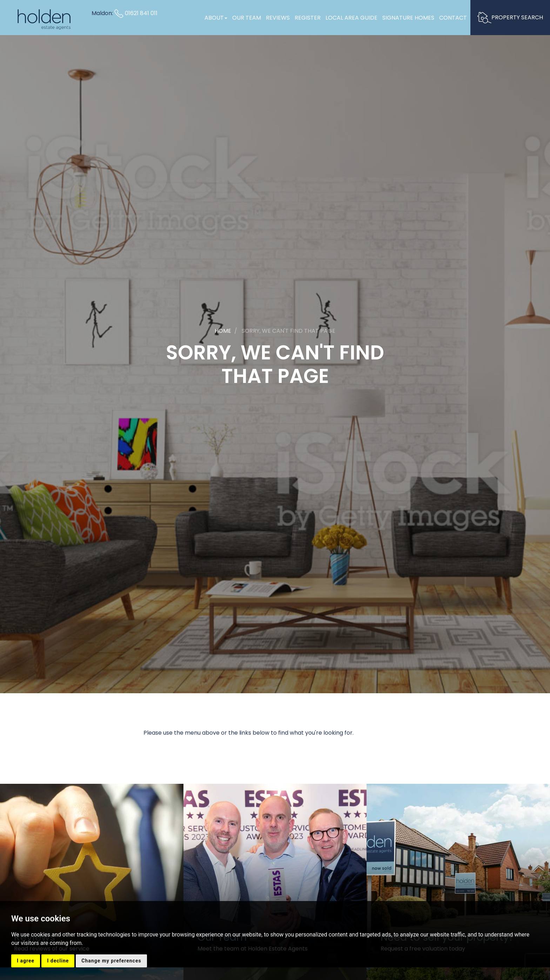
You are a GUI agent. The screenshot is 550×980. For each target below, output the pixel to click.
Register (308, 18)
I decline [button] (58, 961)
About (216, 18)
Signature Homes (408, 18)
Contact (453, 18)
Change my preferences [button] (111, 961)
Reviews (278, 18)
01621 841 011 (136, 13)
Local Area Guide (351, 18)
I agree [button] (26, 961)
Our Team (247, 18)
